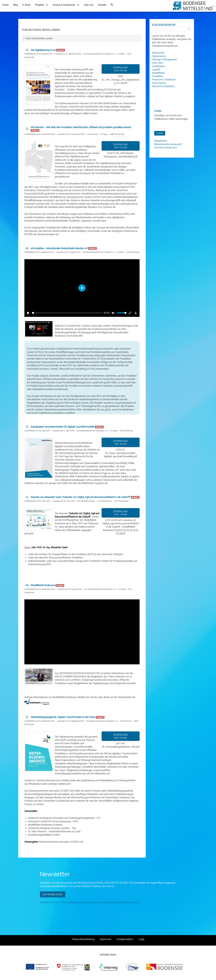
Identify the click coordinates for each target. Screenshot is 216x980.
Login (142, 939)
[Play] (29, 313)
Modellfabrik (158, 73)
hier (96, 697)
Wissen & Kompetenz (163, 86)
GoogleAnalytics (125, 939)
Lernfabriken (158, 66)
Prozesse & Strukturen (164, 79)
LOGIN (160, 133)
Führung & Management (164, 59)
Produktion (158, 76)
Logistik (156, 69)
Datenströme (159, 56)
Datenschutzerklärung (83, 939)
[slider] (67, 313)
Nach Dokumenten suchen (39, 38)
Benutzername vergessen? (168, 144)
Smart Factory (159, 83)
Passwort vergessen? (166, 147)
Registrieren (161, 141)
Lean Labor (158, 63)
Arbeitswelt (158, 53)
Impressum (106, 939)
